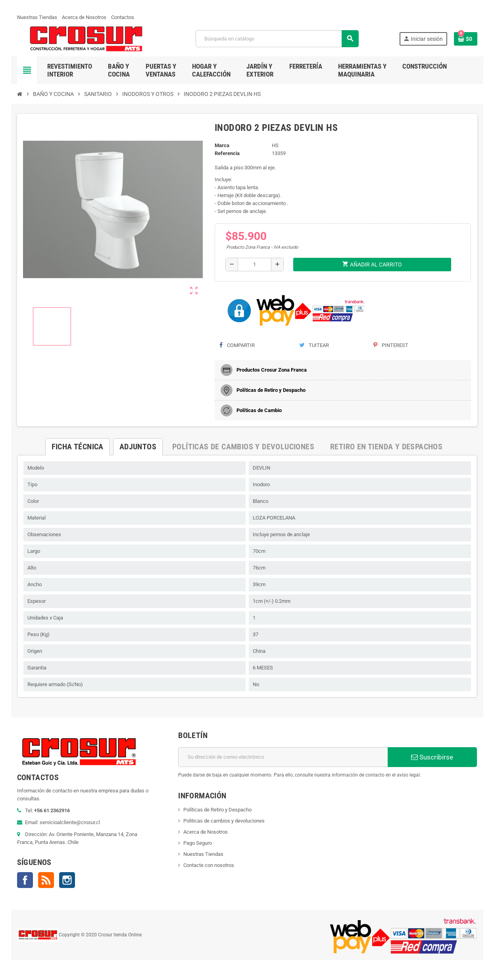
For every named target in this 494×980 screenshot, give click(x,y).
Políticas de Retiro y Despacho (217, 810)
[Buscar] (277, 39)
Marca (222, 145)
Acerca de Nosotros (84, 17)
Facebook (25, 880)
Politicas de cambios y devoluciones (224, 821)
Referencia (227, 153)
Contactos (123, 17)
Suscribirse (432, 757)
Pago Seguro (198, 843)
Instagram (67, 880)
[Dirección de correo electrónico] (283, 757)
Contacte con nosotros (209, 865)
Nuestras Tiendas (37, 17)
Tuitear (314, 345)
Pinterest (391, 345)
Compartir (237, 345)
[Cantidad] (255, 265)
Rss (46, 880)
